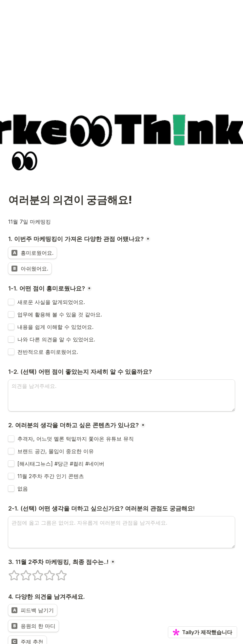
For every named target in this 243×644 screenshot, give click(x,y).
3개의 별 (33, 573)
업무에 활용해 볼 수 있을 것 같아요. (60, 314)
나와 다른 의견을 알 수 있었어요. (56, 339)
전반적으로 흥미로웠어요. (48, 352)
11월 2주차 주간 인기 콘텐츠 (51, 476)
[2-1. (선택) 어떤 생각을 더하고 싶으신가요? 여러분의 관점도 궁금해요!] (121, 532)
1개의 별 (10, 573)
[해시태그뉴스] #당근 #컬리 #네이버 (61, 464)
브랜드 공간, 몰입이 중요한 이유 (56, 451)
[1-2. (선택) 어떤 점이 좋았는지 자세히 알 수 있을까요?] (121, 395)
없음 (23, 489)
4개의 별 (45, 573)
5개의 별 (57, 573)
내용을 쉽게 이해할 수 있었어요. (55, 327)
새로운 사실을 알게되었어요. (51, 302)
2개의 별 (22, 573)
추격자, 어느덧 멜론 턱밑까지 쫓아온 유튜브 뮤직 (76, 439)
